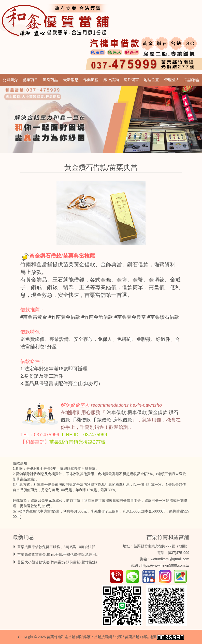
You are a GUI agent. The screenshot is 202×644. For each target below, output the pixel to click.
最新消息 (71, 80)
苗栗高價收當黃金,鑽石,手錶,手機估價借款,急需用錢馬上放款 (66, 554)
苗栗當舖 (132, 637)
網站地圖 (149, 637)
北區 (118, 637)
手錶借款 (102, 420)
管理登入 (172, 80)
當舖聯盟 (192, 80)
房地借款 (123, 420)
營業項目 (30, 80)
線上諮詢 (111, 80)
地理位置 (151, 80)
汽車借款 (116, 412)
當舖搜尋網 (103, 637)
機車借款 (137, 412)
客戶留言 (131, 80)
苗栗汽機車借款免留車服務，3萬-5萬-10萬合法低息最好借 (63, 547)
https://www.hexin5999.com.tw (165, 565)
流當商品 (50, 80)
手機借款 (81, 420)
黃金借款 (158, 412)
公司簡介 (10, 80)
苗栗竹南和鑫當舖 (168, 537)
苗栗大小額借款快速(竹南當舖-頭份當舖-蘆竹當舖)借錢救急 (64, 562)
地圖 (182, 546)
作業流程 (91, 80)
